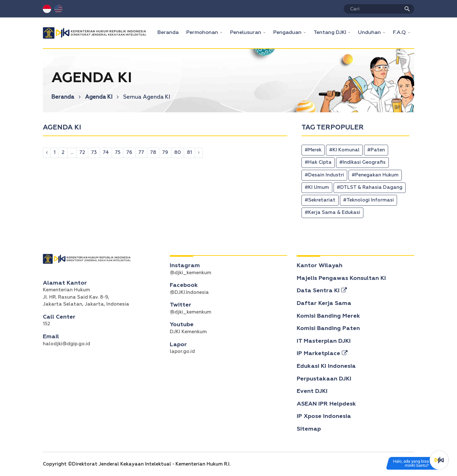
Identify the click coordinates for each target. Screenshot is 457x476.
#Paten (376, 150)
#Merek (313, 150)
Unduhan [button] (370, 33)
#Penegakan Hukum (375, 175)
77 (141, 152)
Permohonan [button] (203, 33)
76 (129, 152)
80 (178, 152)
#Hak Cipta (318, 162)
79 (165, 152)
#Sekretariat (320, 200)
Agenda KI (102, 97)
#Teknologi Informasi (368, 200)
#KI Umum (317, 187)
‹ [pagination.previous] (47, 152)
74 (106, 152)
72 (82, 152)
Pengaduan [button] (288, 33)
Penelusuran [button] (246, 33)
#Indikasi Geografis (362, 162)
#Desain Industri (324, 175)
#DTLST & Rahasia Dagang (370, 187)
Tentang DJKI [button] (331, 33)
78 (153, 152)
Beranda (170, 32)
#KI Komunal (344, 150)
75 (118, 152)
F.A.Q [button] (400, 33)
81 (189, 152)
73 (94, 152)
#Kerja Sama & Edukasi (332, 212)
